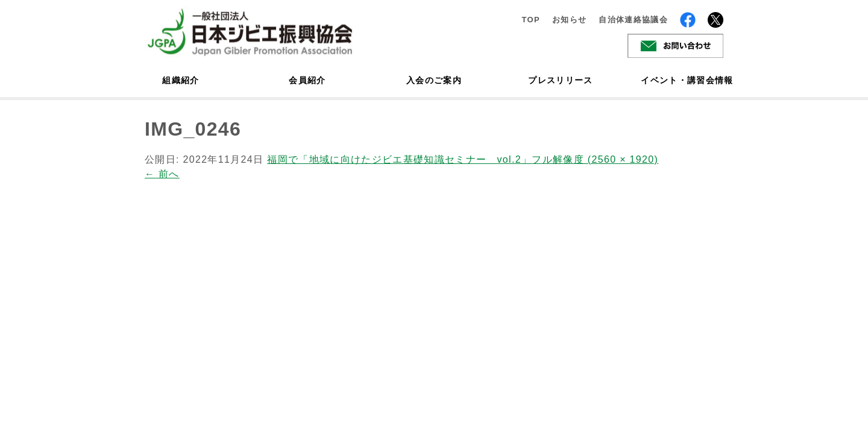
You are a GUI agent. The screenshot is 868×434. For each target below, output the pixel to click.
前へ (162, 174)
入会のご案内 (434, 80)
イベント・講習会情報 (687, 80)
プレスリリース (560, 80)
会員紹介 (307, 80)
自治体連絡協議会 (633, 20)
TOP (531, 20)
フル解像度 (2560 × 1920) (595, 159)
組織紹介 (181, 80)
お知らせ (569, 20)
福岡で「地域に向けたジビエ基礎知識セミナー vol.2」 (399, 159)
